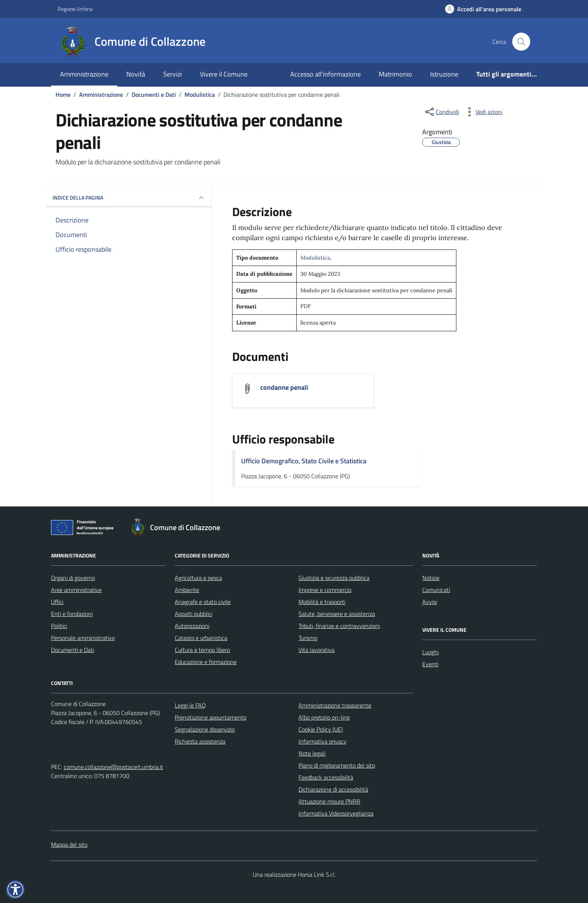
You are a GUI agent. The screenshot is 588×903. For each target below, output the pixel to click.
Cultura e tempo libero (202, 650)
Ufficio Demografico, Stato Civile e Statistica (304, 461)
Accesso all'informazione (325, 74)
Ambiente (187, 590)
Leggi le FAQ (190, 705)
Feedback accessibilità (326, 777)
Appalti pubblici (193, 614)
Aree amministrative (76, 590)
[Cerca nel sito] (521, 42)
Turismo (308, 638)
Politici (59, 626)
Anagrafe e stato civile (203, 602)
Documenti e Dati (73, 650)
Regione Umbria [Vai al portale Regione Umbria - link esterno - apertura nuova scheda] (75, 9)
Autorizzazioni (192, 626)
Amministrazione (84, 74)
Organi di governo (73, 578)
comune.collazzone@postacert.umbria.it (113, 767)
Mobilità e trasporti (322, 602)
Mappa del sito (69, 844)
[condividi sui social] (441, 112)
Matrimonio (395, 74)
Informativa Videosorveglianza (336, 813)
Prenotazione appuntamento (211, 717)
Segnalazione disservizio (205, 729)
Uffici (57, 602)
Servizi (172, 74)
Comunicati (436, 590)
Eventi (430, 664)
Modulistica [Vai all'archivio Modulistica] (315, 258)
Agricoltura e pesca (198, 578)
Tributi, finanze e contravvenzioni (339, 626)
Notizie (431, 578)
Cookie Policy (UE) (321, 729)
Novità (136, 74)
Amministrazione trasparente (335, 705)
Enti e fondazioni (72, 614)
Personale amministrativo (83, 638)
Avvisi (430, 602)
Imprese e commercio (325, 590)
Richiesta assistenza (200, 741)
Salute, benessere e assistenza (337, 614)
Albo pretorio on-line (324, 717)
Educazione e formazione (206, 662)
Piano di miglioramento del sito (337, 765)
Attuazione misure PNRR (329, 801)
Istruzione (444, 74)
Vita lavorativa (316, 650)
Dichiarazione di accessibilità (333, 789)
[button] (15, 889)
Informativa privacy (322, 741)
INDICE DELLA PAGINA (129, 198)
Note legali (312, 753)
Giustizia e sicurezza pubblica (334, 578)
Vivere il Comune (224, 74)
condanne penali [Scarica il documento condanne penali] (284, 388)
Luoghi (430, 652)
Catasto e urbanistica (201, 638)
